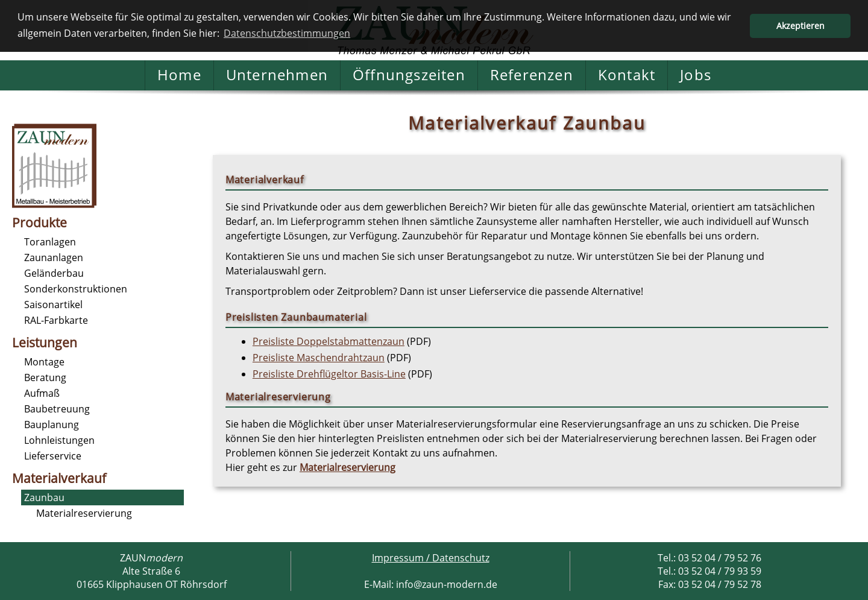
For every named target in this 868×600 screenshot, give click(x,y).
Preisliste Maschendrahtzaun (319, 358)
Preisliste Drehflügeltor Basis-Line (329, 374)
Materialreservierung (84, 513)
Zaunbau (44, 497)
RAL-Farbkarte (56, 320)
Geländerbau (54, 273)
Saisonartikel (53, 305)
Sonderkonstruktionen (76, 289)
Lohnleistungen (59, 440)
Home (179, 75)
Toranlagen (50, 242)
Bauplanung (52, 425)
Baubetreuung (57, 409)
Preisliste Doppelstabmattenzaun (329, 341)
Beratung (45, 377)
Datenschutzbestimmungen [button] (287, 33)
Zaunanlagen (54, 257)
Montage (44, 362)
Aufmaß (42, 393)
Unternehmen (277, 75)
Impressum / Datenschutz (431, 558)
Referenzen (532, 75)
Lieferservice (53, 456)
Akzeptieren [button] (800, 26)
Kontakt (627, 75)
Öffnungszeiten (409, 75)
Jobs (696, 75)
